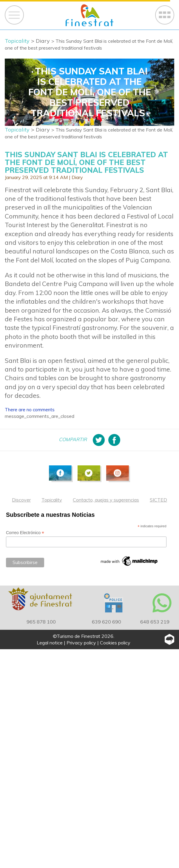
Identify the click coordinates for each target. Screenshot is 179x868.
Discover (21, 500)
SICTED (158, 500)
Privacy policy (81, 643)
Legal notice (50, 643)
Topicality (52, 500)
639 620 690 (107, 622)
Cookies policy (115, 643)
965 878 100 (41, 622)
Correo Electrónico (25, 533)
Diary (77, 177)
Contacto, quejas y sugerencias (106, 500)
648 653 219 (155, 622)
